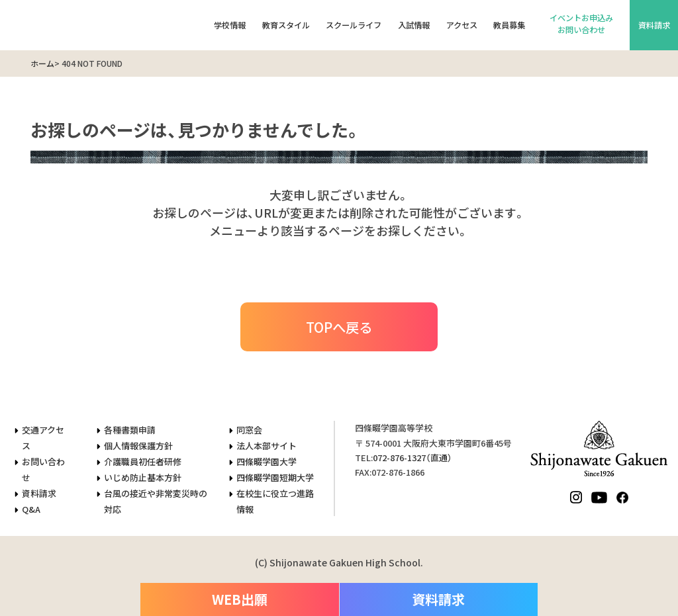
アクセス (462, 25)
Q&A (31, 509)
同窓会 (249, 430)
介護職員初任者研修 (143, 462)
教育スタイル (286, 25)
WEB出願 (240, 599)
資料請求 (654, 25)
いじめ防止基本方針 (143, 477)
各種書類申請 (130, 430)
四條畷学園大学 (266, 462)
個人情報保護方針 (138, 446)
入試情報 (414, 25)
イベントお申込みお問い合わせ (581, 24)
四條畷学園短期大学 (275, 477)
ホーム (42, 63)
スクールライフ (354, 25)
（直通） (412, 458)
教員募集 (509, 25)
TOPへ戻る (339, 327)
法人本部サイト (266, 446)
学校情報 (230, 25)
